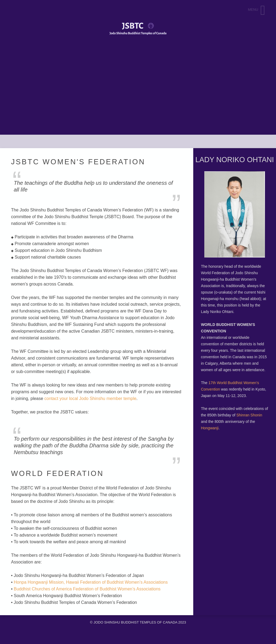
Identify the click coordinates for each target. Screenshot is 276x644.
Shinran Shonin (249, 415)
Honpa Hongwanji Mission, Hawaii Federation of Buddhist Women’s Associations (91, 582)
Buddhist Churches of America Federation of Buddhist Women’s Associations (87, 589)
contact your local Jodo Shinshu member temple (91, 398)
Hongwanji (210, 428)
